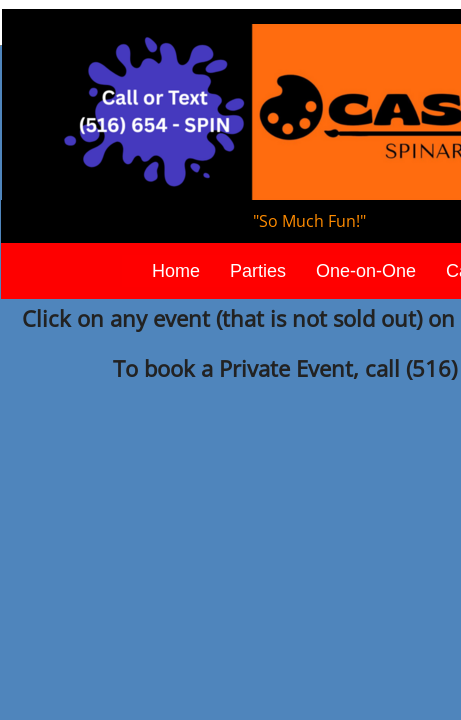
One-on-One (366, 271)
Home (176, 271)
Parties (258, 271)
